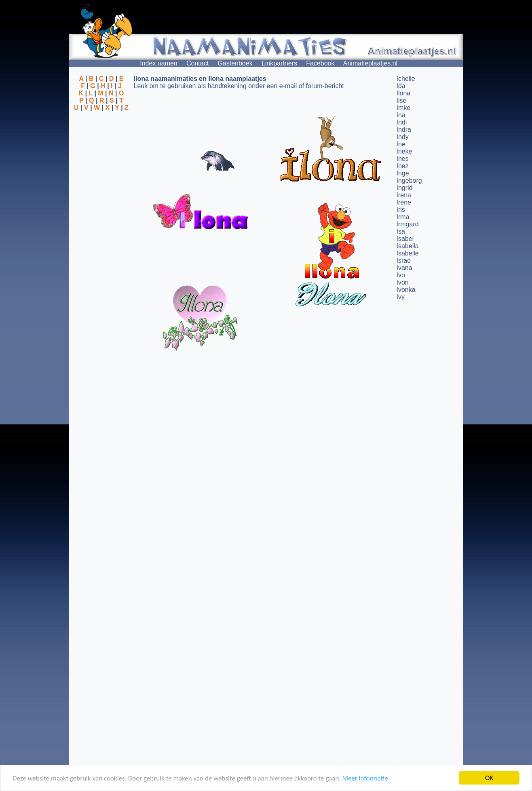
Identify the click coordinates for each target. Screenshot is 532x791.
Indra (404, 130)
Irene (404, 202)
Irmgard (408, 224)
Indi (402, 122)
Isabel (405, 239)
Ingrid (405, 188)
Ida (401, 86)
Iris (401, 210)
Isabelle (408, 253)
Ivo (401, 275)
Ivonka (406, 290)
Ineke (404, 151)
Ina (401, 115)
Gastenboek (235, 63)
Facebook (320, 63)
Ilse (402, 100)
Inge (403, 173)
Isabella (408, 246)
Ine (401, 144)
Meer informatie (365, 778)
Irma (403, 217)
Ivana (404, 268)
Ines (403, 159)
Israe (404, 261)
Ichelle (406, 79)
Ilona (404, 93)
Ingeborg (409, 180)
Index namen (159, 63)
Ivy (401, 297)
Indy (403, 137)
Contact (197, 63)
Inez (403, 166)
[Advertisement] (101, 151)
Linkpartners (279, 63)
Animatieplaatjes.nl (370, 63)
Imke (404, 108)
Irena (404, 195)
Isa (401, 231)
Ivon (403, 282)
